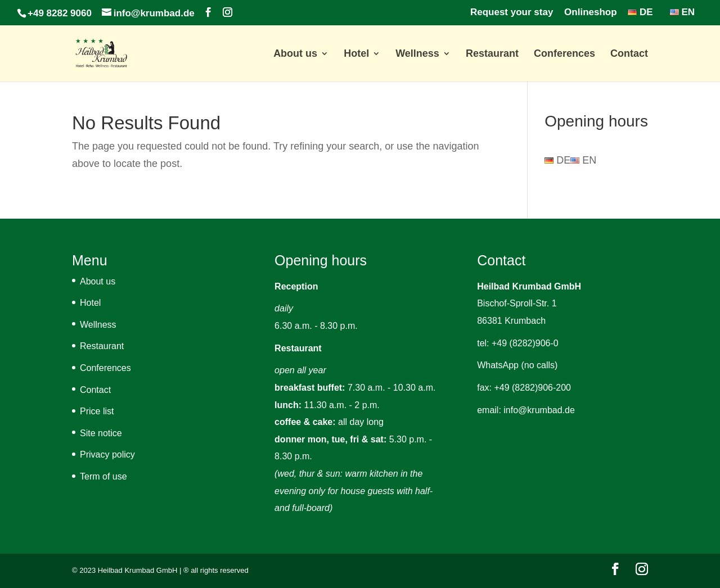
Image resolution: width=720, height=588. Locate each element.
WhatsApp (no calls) (517, 365)
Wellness (417, 54)
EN (682, 12)
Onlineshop (591, 12)
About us (295, 54)
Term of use (103, 476)
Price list (97, 411)
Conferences (564, 54)
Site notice (101, 433)
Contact (629, 54)
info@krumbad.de (539, 410)
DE (640, 12)
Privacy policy (107, 454)
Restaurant (492, 54)
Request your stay (512, 12)
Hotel (356, 54)
